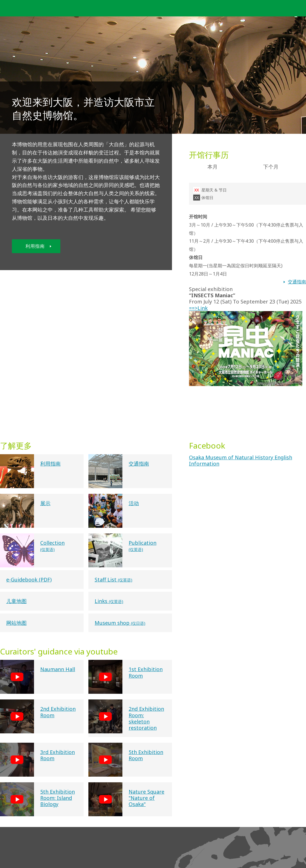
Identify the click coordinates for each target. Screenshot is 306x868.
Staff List (113, 580)
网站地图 (16, 623)
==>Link (246, 311)
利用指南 (38, 246)
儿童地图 (16, 601)
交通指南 (297, 282)
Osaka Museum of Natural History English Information (241, 460)
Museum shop (120, 623)
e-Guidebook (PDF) (29, 580)
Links (109, 601)
